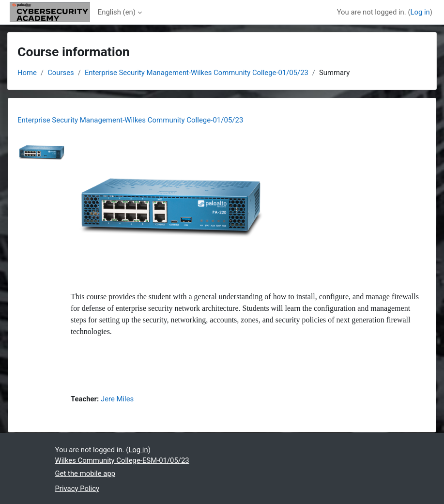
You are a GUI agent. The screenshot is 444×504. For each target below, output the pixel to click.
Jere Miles (117, 399)
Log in (420, 12)
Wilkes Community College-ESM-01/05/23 (122, 460)
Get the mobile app (85, 473)
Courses (61, 73)
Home (27, 73)
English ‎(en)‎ (117, 12)
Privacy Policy (77, 489)
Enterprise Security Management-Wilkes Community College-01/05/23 (197, 73)
